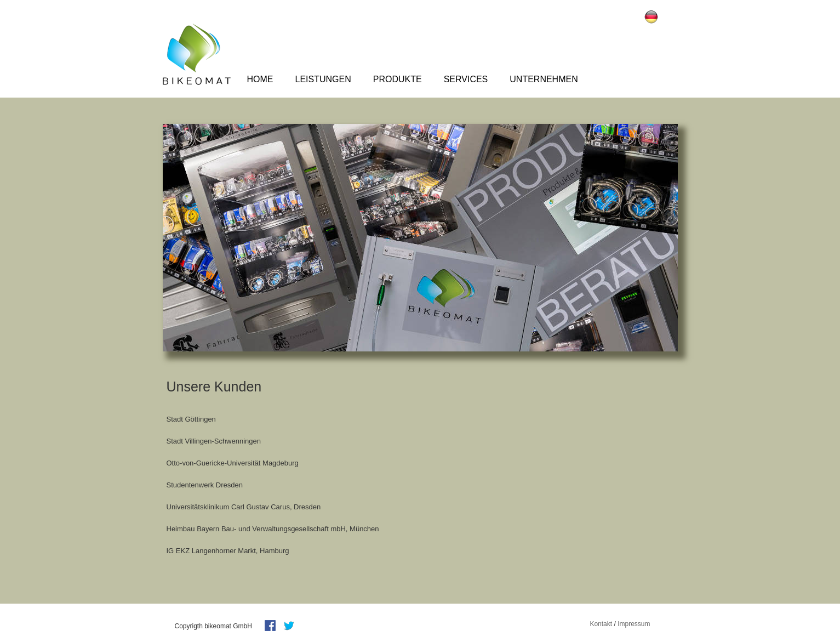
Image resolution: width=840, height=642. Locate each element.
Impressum (634, 624)
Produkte (398, 79)
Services (466, 79)
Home (260, 79)
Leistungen (323, 79)
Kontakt (601, 624)
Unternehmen (544, 79)
